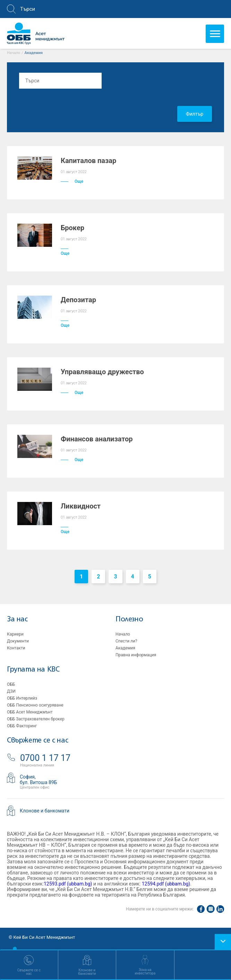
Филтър (195, 114)
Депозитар (78, 300)
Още (72, 181)
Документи (18, 641)
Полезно (129, 619)
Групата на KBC (33, 670)
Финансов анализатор (97, 439)
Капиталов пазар (88, 161)
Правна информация (136, 655)
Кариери (15, 634)
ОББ (11, 684)
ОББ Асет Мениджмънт (30, 712)
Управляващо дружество (102, 372)
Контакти (16, 648)
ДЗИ (11, 691)
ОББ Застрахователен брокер (36, 719)
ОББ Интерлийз (22, 698)
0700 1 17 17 (45, 758)
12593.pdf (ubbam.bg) (68, 884)
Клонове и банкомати (45, 811)
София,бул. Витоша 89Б (38, 780)
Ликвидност (81, 506)
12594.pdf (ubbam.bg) (166, 884)
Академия (125, 648)
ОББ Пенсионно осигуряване (35, 705)
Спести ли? (126, 641)
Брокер (72, 228)
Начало (14, 53)
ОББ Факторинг (22, 726)
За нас (17, 619)
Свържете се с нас (37, 741)
